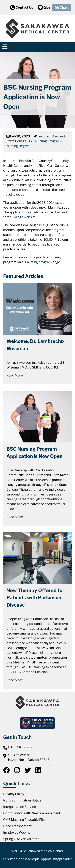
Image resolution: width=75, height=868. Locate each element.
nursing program (39, 262)
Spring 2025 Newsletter (21, 839)
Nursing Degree (18, 146)
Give (44, 7)
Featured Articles (23, 276)
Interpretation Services (20, 807)
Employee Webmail (18, 833)
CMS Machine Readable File (24, 820)
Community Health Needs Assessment (32, 813)
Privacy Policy (14, 794)
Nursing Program (48, 141)
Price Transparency (17, 826)
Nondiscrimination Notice (22, 800)
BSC (31, 141)
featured (44, 136)
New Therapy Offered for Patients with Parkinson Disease (35, 598)
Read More (15, 375)
